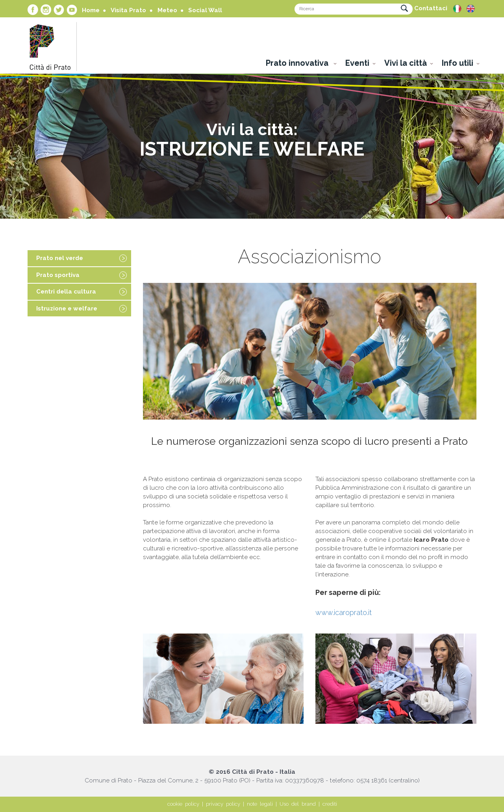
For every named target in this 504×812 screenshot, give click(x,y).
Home (91, 10)
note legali (260, 804)
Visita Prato (128, 10)
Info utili (458, 63)
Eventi (357, 63)
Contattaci (431, 8)
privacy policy (223, 804)
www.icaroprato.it (344, 612)
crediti (330, 804)
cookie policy (183, 804)
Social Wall (205, 10)
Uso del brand (298, 804)
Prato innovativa (298, 63)
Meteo (167, 10)
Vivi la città (406, 63)
